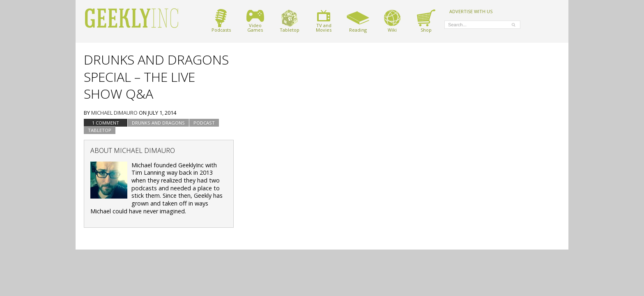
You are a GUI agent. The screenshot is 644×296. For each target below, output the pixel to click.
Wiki (392, 21)
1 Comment (106, 123)
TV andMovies (324, 21)
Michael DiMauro (114, 113)
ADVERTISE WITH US (471, 11)
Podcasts (221, 21)
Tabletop (290, 21)
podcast (204, 123)
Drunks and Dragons (158, 123)
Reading (358, 21)
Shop (426, 21)
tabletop (100, 130)
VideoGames (255, 21)
